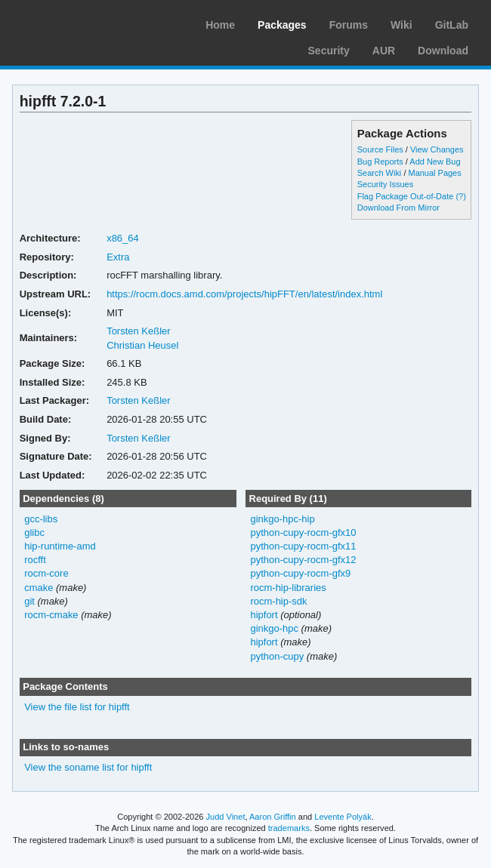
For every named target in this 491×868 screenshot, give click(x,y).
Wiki (401, 25)
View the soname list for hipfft (88, 767)
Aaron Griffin (273, 817)
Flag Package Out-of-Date (406, 196)
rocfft (35, 560)
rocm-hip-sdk (278, 601)
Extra (118, 257)
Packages (282, 25)
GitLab (452, 25)
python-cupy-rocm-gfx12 (303, 560)
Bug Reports (380, 162)
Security (329, 51)
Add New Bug (435, 162)
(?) (460, 196)
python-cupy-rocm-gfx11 (303, 546)
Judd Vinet (226, 817)
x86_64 (123, 238)
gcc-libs (41, 519)
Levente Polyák (343, 817)
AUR (384, 51)
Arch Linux (83, 23)
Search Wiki (380, 173)
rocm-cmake (51, 615)
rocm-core (46, 573)
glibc (34, 532)
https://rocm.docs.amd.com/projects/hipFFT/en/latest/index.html (244, 294)
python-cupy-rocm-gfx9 (300, 573)
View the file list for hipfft (77, 707)
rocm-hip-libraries (288, 588)
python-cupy (277, 656)
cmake (39, 588)
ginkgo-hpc (274, 628)
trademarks (289, 828)
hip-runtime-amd (60, 546)
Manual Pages (434, 173)
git (29, 601)
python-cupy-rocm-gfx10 (303, 532)
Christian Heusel (142, 345)
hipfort (264, 615)
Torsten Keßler (138, 331)
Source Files (380, 149)
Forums (349, 25)
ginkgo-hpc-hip (282, 519)
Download (443, 51)
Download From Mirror (398, 208)
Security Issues (385, 184)
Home (220, 25)
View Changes (437, 149)
